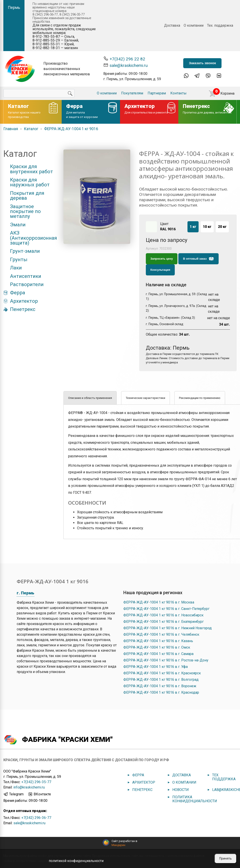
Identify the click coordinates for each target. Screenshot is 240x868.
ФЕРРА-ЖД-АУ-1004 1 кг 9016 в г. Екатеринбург (164, 622)
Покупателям (132, 93)
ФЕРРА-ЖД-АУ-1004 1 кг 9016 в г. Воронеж (160, 686)
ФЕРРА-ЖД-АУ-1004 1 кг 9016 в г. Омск (157, 647)
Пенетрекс (23, 309)
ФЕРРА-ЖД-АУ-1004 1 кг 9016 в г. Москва (159, 602)
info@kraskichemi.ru (29, 787)
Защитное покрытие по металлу (25, 211)
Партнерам (157, 93)
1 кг (193, 227)
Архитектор (24, 301)
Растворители (27, 284)
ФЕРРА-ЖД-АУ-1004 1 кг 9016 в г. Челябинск (161, 634)
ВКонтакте (39, 794)
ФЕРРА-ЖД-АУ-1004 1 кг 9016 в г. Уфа (156, 667)
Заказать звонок (202, 63)
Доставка (172, 25)
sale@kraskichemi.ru (125, 65)
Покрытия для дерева (27, 196)
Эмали (18, 225)
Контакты (178, 93)
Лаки (16, 268)
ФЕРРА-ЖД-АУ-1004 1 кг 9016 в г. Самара (158, 654)
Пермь (14, 7)
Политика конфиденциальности (195, 799)
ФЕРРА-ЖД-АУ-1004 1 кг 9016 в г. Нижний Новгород (168, 628)
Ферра (18, 293)
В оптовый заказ (198, 259)
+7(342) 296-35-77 (36, 782)
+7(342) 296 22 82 (124, 59)
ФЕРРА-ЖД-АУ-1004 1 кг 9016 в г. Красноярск (162, 673)
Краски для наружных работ (30, 182)
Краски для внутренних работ (32, 169)
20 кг (222, 227)
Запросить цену (162, 259)
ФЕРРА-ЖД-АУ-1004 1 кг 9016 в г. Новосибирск (163, 615)
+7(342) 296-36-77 (36, 818)
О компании (194, 25)
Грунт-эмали (25, 251)
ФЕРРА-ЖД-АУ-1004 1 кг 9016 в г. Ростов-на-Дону (166, 660)
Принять (226, 858)
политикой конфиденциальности (76, 861)
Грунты (19, 259)
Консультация (160, 270)
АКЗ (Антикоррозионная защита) (34, 238)
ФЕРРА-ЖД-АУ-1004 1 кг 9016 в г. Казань (158, 641)
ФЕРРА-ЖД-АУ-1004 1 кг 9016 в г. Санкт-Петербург (166, 609)
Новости (181, 790)
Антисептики (26, 276)
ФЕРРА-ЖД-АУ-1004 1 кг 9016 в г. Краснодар (161, 692)
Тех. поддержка (220, 25)
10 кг (207, 227)
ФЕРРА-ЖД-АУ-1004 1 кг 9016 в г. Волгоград (161, 680)
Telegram (13, 794)
